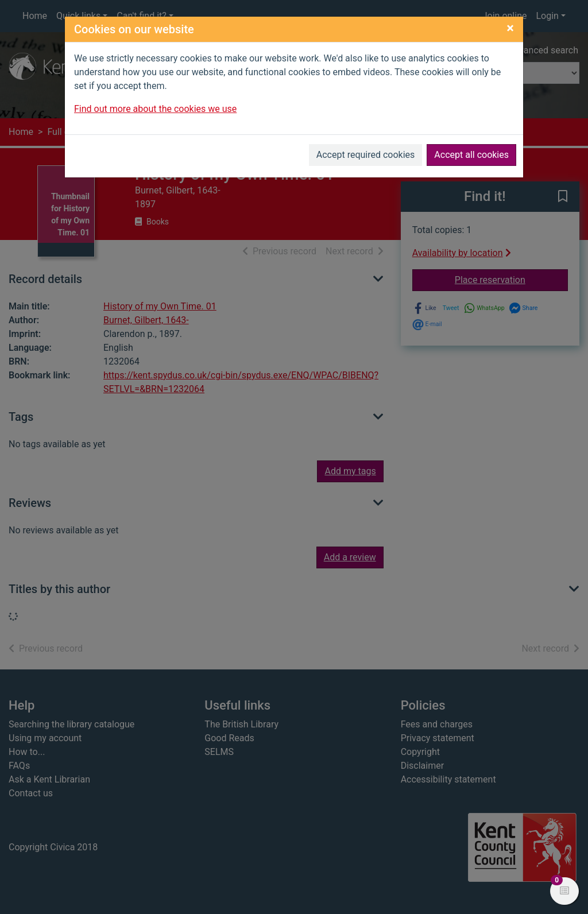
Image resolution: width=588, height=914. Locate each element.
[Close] (510, 28)
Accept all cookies (471, 155)
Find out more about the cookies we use (155, 109)
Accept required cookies (366, 155)
